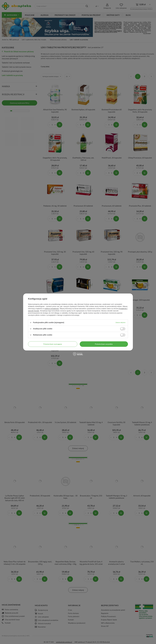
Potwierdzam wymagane (53, 344)
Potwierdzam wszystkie (104, 344)
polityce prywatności (52, 309)
